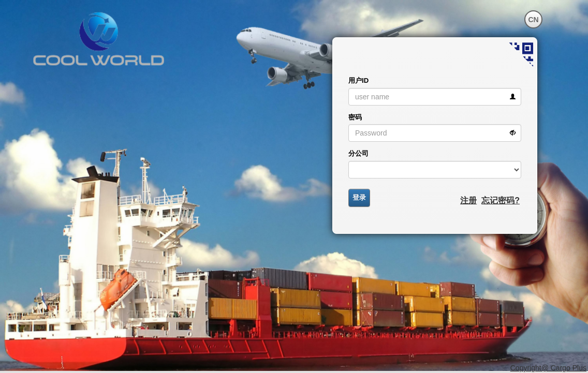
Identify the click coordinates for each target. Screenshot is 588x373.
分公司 (358, 153)
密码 (355, 117)
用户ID (358, 80)
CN (533, 20)
